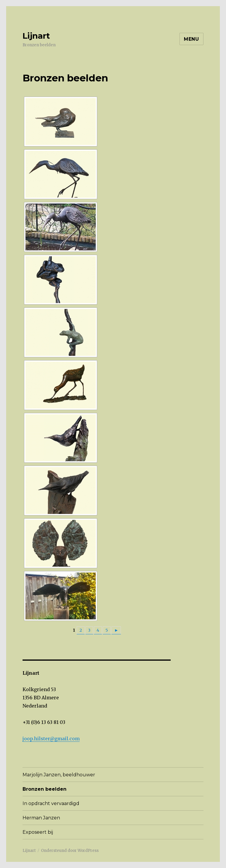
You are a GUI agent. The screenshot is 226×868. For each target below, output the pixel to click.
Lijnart (36, 36)
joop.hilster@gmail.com (51, 739)
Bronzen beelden (44, 789)
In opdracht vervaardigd (51, 803)
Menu (191, 39)
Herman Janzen (41, 818)
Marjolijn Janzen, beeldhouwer (59, 775)
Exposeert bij (38, 832)
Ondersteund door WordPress (70, 851)
